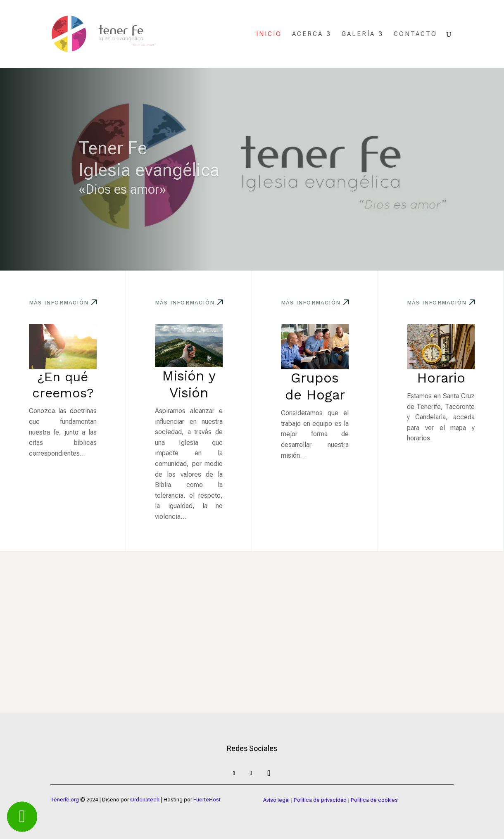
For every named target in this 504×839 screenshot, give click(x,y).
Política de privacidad (320, 800)
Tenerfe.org (65, 800)
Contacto (415, 34)
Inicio (269, 34)
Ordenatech (145, 800)
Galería (358, 34)
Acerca (308, 34)
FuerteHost (207, 800)
